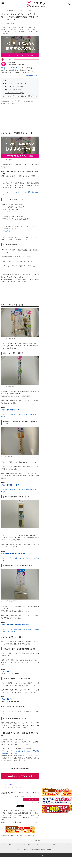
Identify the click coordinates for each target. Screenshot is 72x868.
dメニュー (31, 845)
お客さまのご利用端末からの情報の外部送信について (42, 849)
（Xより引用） (7, 212)
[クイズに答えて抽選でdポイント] (57, 801)
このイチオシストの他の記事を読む (28, 75)
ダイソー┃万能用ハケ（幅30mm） (12, 485)
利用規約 (11, 845)
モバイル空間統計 (22, 849)
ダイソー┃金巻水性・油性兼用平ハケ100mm (15, 625)
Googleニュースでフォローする (20, 776)
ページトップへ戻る (35, 841)
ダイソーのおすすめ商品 (7, 10)
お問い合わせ (39, 845)
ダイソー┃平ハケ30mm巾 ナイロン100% (14, 554)
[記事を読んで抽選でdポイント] (57, 809)
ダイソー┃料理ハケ (7, 671)
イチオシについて (21, 845)
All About (55, 845)
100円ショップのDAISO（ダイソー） (12, 68)
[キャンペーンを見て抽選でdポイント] (57, 795)
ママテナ (47, 845)
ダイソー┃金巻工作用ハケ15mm (11, 410)
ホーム (5, 845)
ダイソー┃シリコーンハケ (9, 699)
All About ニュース (64, 845)
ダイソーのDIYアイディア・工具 (23, 10)
